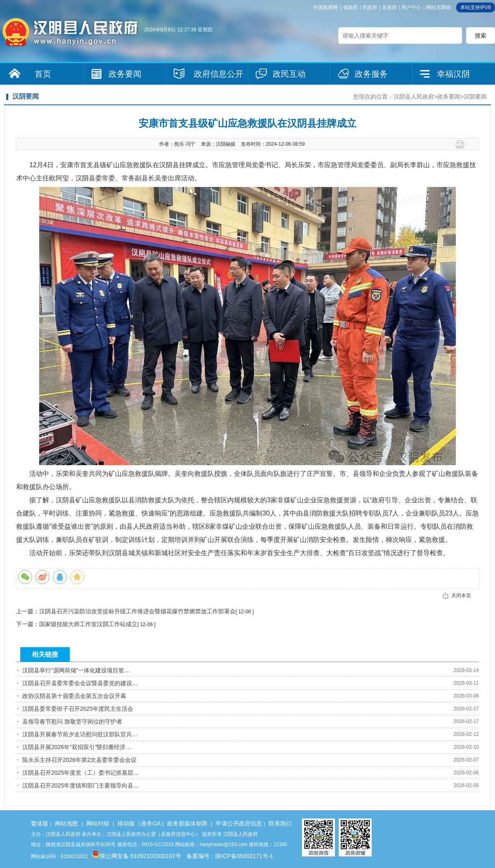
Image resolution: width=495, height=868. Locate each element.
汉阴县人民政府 (414, 97)
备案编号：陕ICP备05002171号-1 (230, 856)
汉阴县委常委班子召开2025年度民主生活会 (78, 709)
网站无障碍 (438, 7)
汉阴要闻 (475, 97)
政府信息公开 (219, 74)
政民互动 (289, 74)
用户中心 (411, 7)
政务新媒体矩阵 (187, 823)
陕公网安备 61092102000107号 (136, 856)
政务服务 (371, 74)
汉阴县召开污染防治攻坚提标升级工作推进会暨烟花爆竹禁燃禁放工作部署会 (137, 611)
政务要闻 (125, 74)
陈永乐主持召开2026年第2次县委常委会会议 (79, 760)
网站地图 (66, 823)
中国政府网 (325, 7)
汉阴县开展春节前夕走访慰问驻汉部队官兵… (80, 734)
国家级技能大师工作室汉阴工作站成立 (88, 624)
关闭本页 (461, 596)
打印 (463, 144)
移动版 (126, 823)
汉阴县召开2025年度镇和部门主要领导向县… (81, 785)
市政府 (370, 7)
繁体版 (40, 823)
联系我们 (280, 823)
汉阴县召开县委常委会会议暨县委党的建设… (80, 683)
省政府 (350, 7)
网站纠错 (98, 823)
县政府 (389, 7)
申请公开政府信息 (239, 823)
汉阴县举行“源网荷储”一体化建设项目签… (76, 670)
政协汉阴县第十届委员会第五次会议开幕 (74, 696)
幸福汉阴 (453, 74)
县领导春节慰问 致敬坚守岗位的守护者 (72, 721)
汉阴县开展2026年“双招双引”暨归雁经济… (77, 747)
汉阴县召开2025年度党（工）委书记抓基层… (81, 773)
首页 (43, 74)
